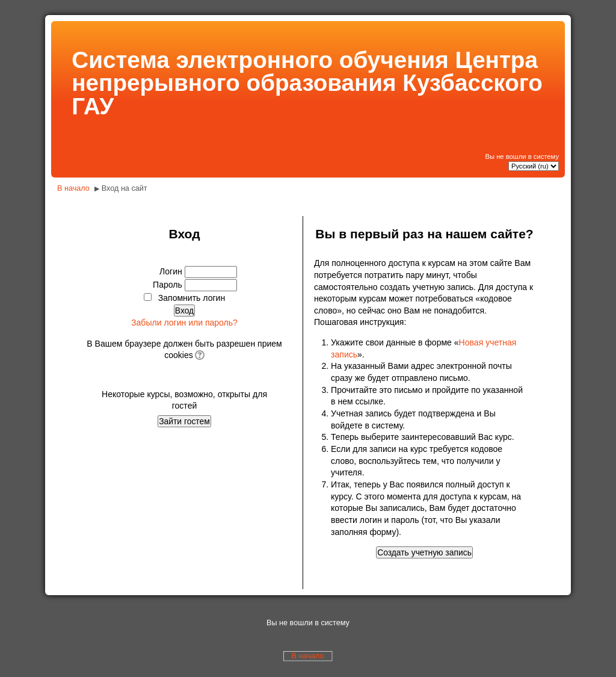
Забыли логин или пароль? (184, 323)
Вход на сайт (125, 188)
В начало (73, 188)
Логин (171, 271)
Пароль (168, 285)
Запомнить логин (192, 298)
